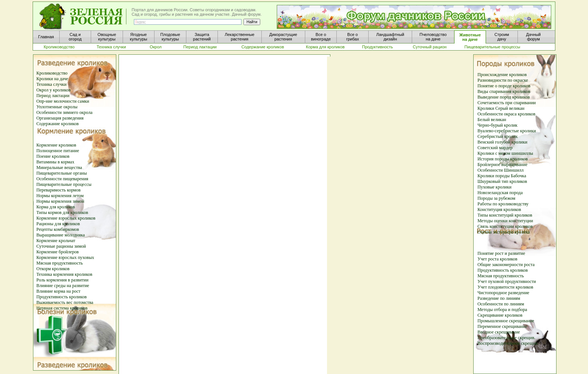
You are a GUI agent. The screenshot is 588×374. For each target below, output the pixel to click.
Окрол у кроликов (53, 90)
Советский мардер (495, 148)
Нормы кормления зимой (60, 201)
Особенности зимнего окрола (64, 112)
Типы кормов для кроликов (62, 212)
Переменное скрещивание (502, 326)
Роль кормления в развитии (62, 280)
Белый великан (492, 120)
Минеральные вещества (59, 168)
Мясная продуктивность (60, 263)
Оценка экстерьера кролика (504, 232)
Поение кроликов (53, 156)
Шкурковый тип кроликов (502, 181)
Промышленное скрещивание (506, 321)
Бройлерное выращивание (502, 165)
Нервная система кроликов (62, 308)
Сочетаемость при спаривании (506, 103)
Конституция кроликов (499, 209)
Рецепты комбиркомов (58, 229)
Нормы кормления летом (60, 196)
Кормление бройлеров (58, 252)
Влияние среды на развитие (63, 286)
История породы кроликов (502, 159)
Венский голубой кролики (502, 142)
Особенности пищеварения (62, 179)
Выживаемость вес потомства (65, 302)
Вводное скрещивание (499, 332)
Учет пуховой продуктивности (507, 281)
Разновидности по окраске (503, 80)
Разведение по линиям (499, 298)
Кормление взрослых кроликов (66, 218)
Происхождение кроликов (502, 75)
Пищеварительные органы (61, 173)
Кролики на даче (52, 79)
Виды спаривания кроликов (504, 91)
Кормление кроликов (56, 145)
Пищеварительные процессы (64, 184)
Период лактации (53, 96)
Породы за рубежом (496, 198)
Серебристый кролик (497, 136)
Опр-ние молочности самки (63, 101)
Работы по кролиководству (503, 204)
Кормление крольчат (56, 241)
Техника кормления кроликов (64, 274)
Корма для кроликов (56, 207)
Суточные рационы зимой (61, 246)
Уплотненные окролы (57, 107)
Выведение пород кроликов (504, 97)
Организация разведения (60, 118)
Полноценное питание (58, 151)
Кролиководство (52, 73)
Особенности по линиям (501, 304)
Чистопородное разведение (503, 293)
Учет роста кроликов (497, 259)
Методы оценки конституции (505, 221)
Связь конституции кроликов (505, 226)
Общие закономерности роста (506, 265)
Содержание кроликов (58, 124)
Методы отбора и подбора (502, 310)
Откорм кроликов (53, 269)
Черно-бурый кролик (497, 125)
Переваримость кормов (58, 190)
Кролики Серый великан (501, 108)
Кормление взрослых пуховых (65, 257)
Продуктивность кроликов (61, 297)
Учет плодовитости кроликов (505, 287)
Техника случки (51, 84)
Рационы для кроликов (58, 224)
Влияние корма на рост (58, 291)
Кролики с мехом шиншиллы (505, 153)
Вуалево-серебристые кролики (507, 131)
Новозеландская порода (500, 193)
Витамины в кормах (55, 162)
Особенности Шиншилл (500, 170)
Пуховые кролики (494, 187)
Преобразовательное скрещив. (506, 338)
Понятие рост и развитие (501, 253)
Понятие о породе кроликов (504, 86)
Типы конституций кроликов (505, 215)
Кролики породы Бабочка (502, 176)
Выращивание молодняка (61, 235)
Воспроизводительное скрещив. (508, 343)
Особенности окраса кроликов (506, 114)
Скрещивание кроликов (500, 315)
